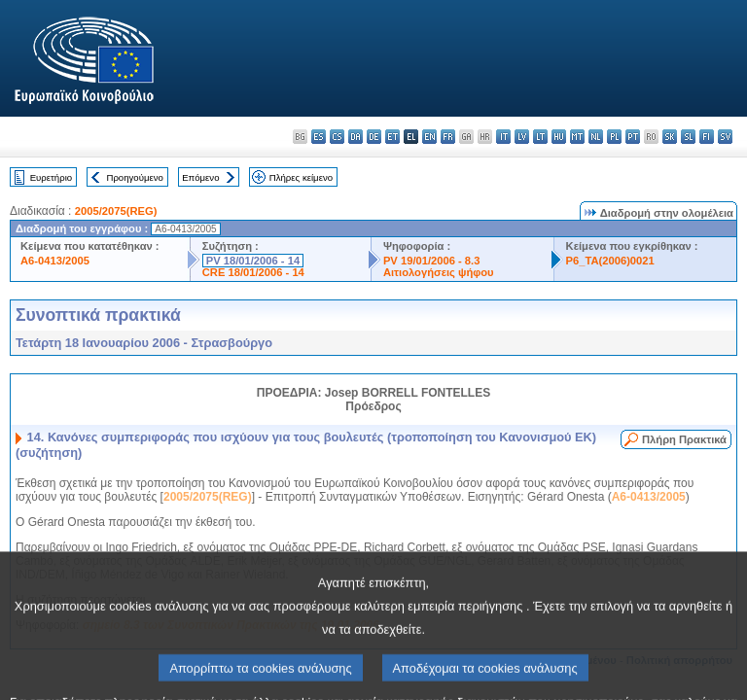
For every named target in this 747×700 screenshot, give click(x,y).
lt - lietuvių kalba (540, 137)
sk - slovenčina (670, 137)
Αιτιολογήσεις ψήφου (439, 272)
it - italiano (503, 137)
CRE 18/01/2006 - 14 (253, 272)
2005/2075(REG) (116, 211)
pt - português (633, 137)
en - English (429, 137)
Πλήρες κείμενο (301, 177)
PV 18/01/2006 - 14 (253, 261)
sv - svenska (725, 137)
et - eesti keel (392, 137)
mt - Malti (577, 137)
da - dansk (356, 137)
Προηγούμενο (134, 177)
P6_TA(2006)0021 (610, 261)
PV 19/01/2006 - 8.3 (432, 261)
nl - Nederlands (596, 137)
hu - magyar (559, 137)
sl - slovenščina (688, 137)
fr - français (448, 137)
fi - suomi (707, 137)
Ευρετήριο (51, 177)
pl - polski (614, 137)
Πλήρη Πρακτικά (684, 439)
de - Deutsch (374, 137)
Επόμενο (200, 177)
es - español (319, 137)
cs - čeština (337, 137)
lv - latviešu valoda (522, 137)
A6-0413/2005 (55, 261)
